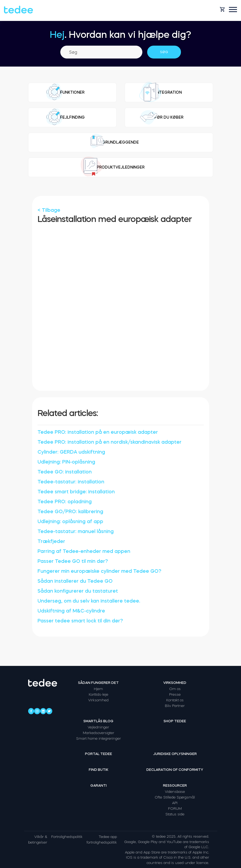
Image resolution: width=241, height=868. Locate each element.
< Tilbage (49, 210)
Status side (175, 814)
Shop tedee (175, 721)
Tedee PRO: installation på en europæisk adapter (98, 432)
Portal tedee (99, 754)
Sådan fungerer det (98, 683)
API (175, 803)
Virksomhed (98, 700)
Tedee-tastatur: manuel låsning (76, 531)
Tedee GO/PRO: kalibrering (70, 512)
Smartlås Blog (98, 721)
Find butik (99, 770)
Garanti (99, 785)
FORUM (175, 809)
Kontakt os (175, 700)
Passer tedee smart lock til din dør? (80, 621)
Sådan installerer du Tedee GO (75, 581)
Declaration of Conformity (175, 770)
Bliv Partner (175, 706)
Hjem (98, 689)
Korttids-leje (99, 694)
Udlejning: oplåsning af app (70, 521)
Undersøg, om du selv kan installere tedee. (89, 601)
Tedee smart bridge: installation (76, 492)
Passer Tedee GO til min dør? (73, 561)
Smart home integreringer (99, 738)
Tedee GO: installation (65, 472)
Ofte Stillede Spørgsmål (175, 797)
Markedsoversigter (99, 733)
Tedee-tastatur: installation (71, 482)
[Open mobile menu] (233, 10)
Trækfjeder (51, 541)
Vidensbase (175, 792)
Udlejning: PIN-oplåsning (66, 462)
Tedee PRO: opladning (65, 502)
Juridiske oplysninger (175, 754)
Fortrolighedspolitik (67, 837)
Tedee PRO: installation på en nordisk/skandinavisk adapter (110, 442)
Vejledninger (98, 727)
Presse (175, 694)
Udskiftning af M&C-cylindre (71, 611)
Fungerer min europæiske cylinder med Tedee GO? (99, 571)
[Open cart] (222, 9)
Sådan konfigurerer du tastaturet (78, 591)
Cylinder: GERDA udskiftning (71, 452)
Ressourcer (175, 785)
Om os (175, 689)
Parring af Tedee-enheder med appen (84, 551)
